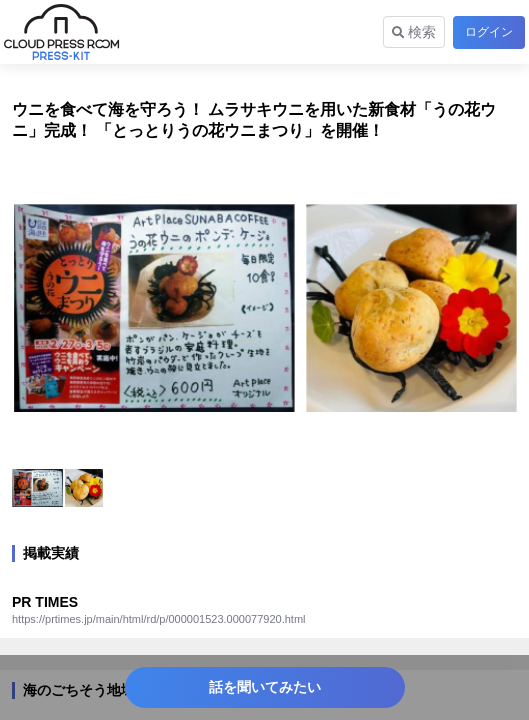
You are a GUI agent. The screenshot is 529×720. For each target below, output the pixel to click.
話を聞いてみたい (265, 687)
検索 (414, 32)
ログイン (489, 32)
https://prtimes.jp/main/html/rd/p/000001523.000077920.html (159, 619)
